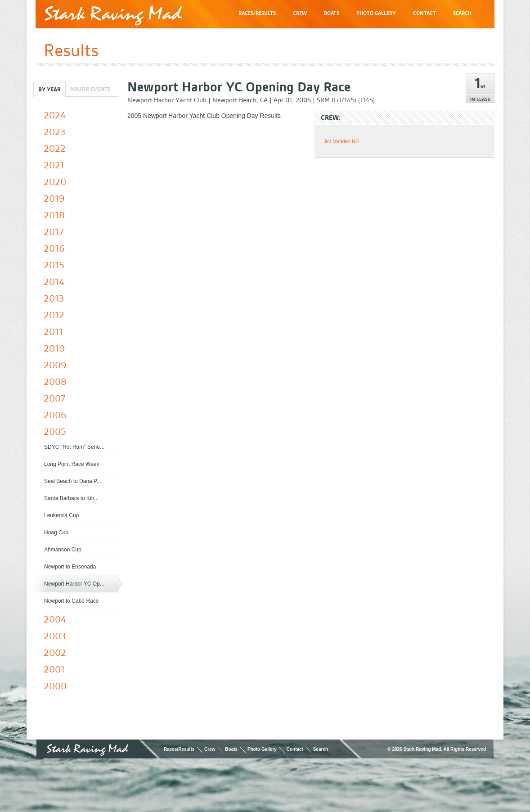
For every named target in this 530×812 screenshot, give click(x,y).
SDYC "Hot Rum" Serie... (74, 447)
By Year (49, 89)
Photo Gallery (262, 749)
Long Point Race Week (72, 464)
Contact (295, 749)
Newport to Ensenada (70, 567)
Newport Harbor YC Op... (74, 584)
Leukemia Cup (61, 515)
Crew (210, 749)
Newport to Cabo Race (71, 601)
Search (321, 749)
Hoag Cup (56, 532)
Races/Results (179, 749)
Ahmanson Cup (63, 550)
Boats (231, 749)
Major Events (90, 89)
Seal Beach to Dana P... (73, 481)
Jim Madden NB (341, 141)
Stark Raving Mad (113, 16)
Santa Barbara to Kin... (71, 498)
